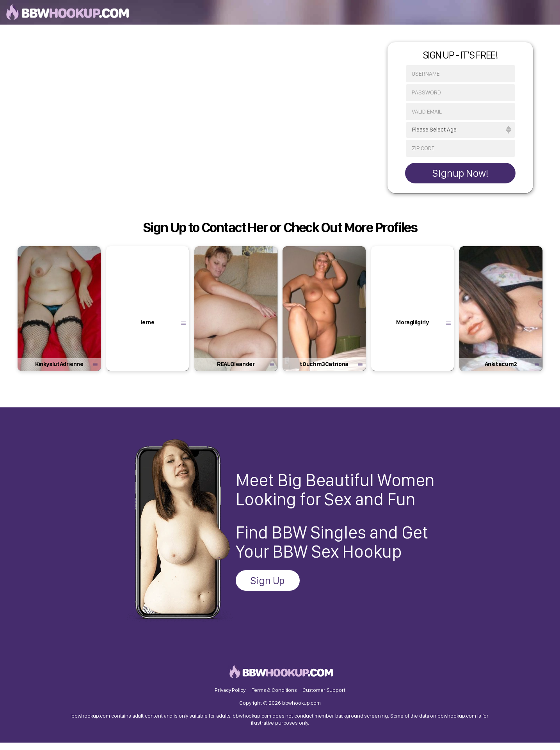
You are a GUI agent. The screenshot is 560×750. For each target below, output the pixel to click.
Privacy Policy (230, 697)
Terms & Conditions (274, 697)
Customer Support (324, 697)
